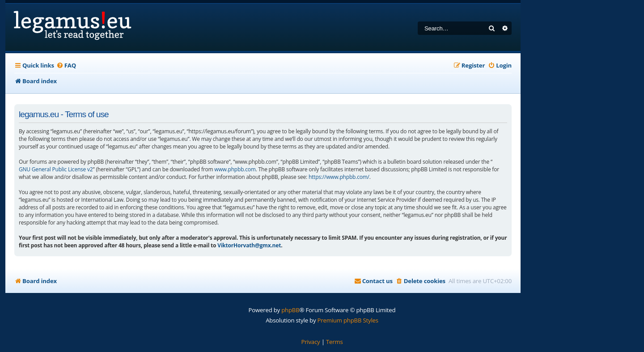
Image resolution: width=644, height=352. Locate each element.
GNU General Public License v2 (56, 169)
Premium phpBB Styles (348, 320)
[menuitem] (66, 66)
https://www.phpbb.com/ (339, 177)
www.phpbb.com (235, 169)
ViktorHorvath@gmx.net (249, 245)
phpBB (290, 310)
